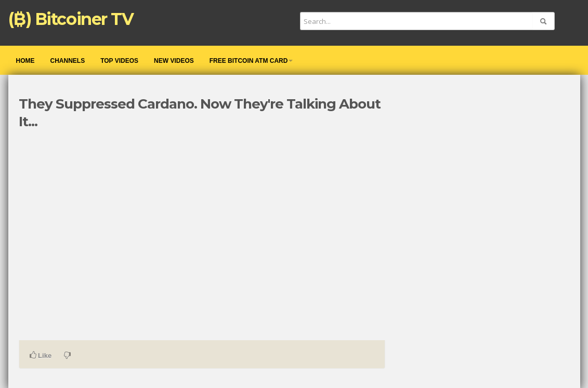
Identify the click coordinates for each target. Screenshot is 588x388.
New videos (174, 61)
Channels (68, 61)
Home (25, 61)
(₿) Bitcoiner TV (71, 19)
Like (41, 355)
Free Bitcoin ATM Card (251, 61)
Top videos (119, 61)
